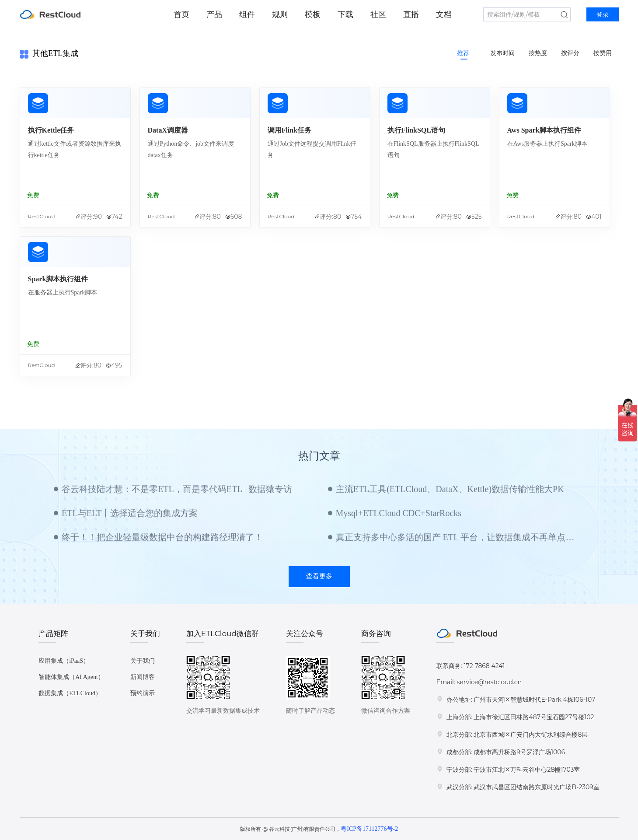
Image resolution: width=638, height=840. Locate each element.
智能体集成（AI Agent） (71, 677)
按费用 (603, 53)
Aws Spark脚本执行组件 (544, 130)
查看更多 (319, 576)
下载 (345, 14)
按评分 (570, 53)
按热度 (538, 53)
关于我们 (143, 661)
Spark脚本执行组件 (58, 279)
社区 (378, 14)
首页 (181, 14)
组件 (247, 14)
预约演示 (143, 693)
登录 (603, 15)
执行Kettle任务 (51, 130)
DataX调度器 (168, 130)
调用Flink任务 (289, 130)
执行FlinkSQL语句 (416, 130)
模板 (313, 14)
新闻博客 (143, 677)
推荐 (463, 53)
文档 (444, 14)
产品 (214, 14)
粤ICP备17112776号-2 (369, 829)
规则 (280, 14)
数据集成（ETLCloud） (70, 693)
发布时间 (502, 53)
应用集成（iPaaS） (64, 661)
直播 (411, 14)
